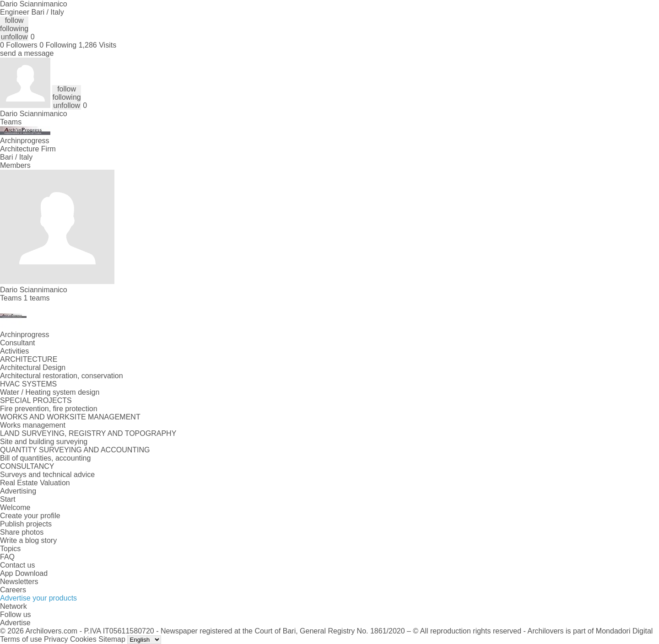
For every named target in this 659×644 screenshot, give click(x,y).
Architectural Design (33, 368)
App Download (24, 573)
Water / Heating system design (50, 392)
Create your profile (30, 516)
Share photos (22, 532)
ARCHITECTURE (29, 359)
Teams (11, 122)
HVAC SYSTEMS (28, 384)
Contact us (17, 565)
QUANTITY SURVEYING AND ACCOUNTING (75, 450)
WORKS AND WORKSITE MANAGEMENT (70, 417)
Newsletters (19, 582)
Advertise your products (38, 598)
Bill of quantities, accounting (45, 458)
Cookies (83, 639)
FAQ (7, 557)
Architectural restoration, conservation (62, 376)
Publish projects (26, 524)
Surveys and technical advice (47, 475)
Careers (13, 590)
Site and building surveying (44, 442)
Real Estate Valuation (35, 483)
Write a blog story (28, 540)
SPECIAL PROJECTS (36, 400)
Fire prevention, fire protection (49, 409)
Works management (33, 425)
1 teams (37, 298)
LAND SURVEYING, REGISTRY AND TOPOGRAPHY (88, 433)
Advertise (15, 623)
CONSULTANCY (27, 466)
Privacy (56, 639)
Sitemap (112, 639)
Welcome (15, 507)
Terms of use (21, 639)
